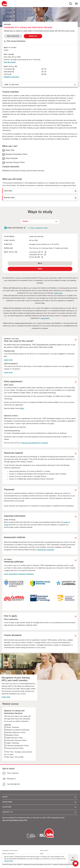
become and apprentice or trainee (35, 443)
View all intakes (10, 62)
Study (5, 797)
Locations (7, 807)
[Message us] (9, 779)
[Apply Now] (33, 36)
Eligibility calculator (11, 77)
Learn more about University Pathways (19, 574)
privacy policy (9, 861)
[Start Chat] (76, 864)
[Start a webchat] (10, 774)
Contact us (7, 812)
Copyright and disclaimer (10, 851)
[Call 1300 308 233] (11, 785)
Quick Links (7, 802)
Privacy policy (44, 851)
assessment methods (46, 550)
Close (73, 860)
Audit (42, 854)
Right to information (8, 854)
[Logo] (4, 6)
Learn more (58, 293)
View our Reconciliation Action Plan (15, 820)
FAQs (22, 409)
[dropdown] (40, 222)
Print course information (16, 41)
